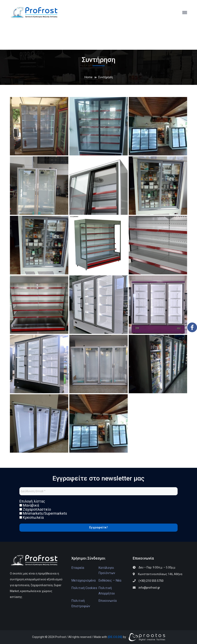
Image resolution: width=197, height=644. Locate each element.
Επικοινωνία (107, 601)
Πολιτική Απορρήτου (107, 591)
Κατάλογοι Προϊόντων (107, 570)
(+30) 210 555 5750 (151, 581)
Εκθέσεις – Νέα (110, 580)
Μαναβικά (29, 505)
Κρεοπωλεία (32, 518)
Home (88, 77)
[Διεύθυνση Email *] (99, 491)
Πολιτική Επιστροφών (81, 603)
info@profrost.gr (149, 588)
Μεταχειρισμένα (83, 580)
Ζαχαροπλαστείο (35, 509)
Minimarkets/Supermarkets (43, 513)
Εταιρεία (78, 568)
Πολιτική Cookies (84, 588)
